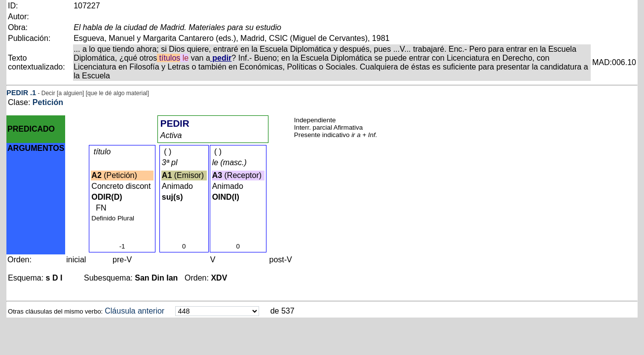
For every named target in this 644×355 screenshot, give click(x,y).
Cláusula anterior (134, 311)
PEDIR (17, 93)
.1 (33, 93)
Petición (48, 102)
